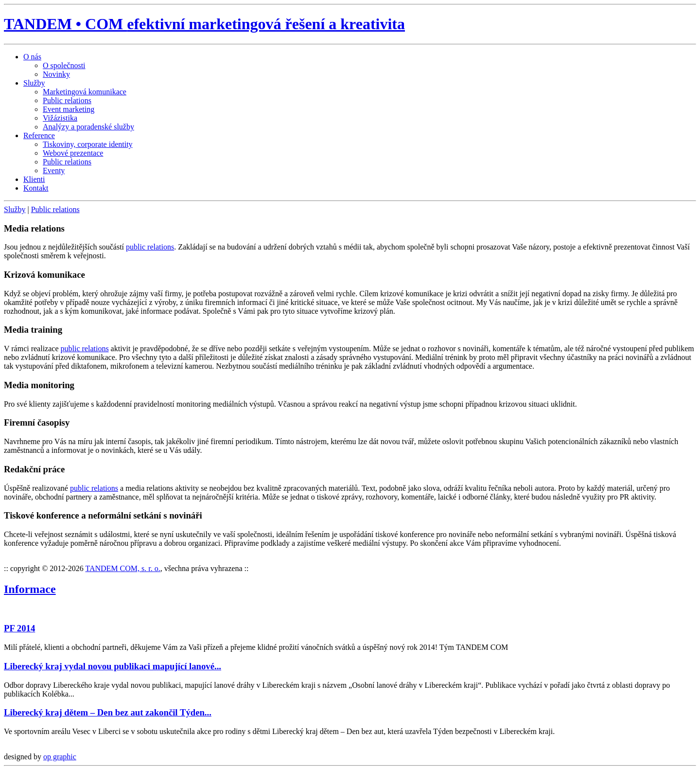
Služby (34, 83)
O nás (32, 57)
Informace (30, 589)
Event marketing (69, 109)
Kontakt (36, 188)
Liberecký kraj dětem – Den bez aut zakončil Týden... (108, 712)
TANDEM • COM (204, 24)
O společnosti (64, 65)
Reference (39, 135)
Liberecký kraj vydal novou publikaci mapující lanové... (113, 666)
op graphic (60, 757)
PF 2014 (19, 628)
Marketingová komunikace (85, 92)
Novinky (56, 74)
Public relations (67, 100)
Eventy (54, 170)
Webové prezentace (73, 153)
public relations (150, 247)
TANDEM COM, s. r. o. (122, 568)
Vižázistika (60, 118)
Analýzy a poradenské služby (88, 127)
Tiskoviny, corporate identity (88, 144)
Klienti (34, 179)
